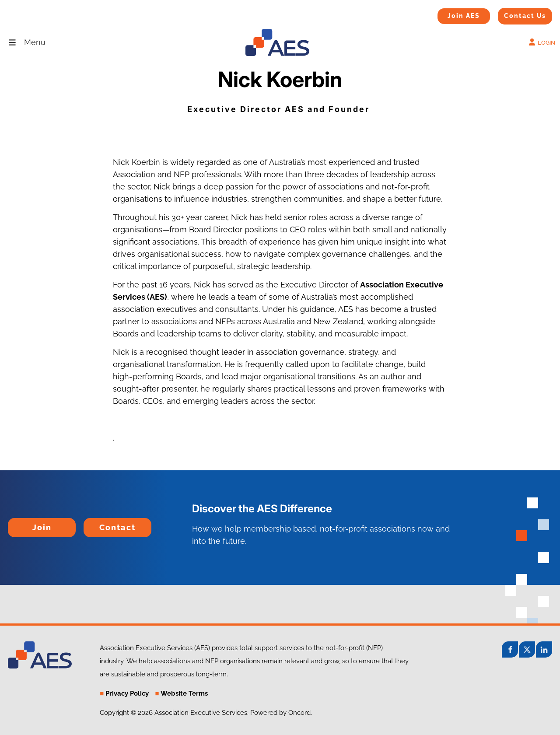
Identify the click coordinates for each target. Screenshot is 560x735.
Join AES (450, 14)
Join (16, 524)
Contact (98, 524)
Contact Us (514, 14)
